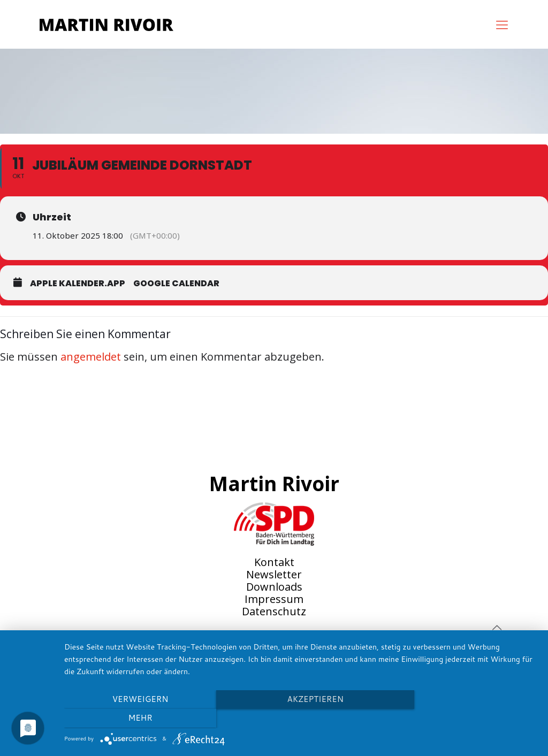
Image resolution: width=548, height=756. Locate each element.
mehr (466, 718)
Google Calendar (176, 283)
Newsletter (274, 574)
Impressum (274, 599)
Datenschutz (274, 611)
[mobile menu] (502, 24)
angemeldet (91, 357)
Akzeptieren (300, 718)
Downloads (274, 587)
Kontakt (274, 562)
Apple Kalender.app (78, 283)
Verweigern (135, 718)
